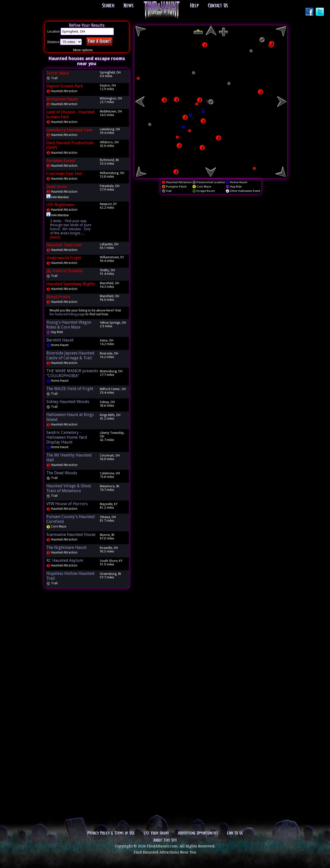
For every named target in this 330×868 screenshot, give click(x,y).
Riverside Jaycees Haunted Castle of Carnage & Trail (70, 355)
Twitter (320, 12)
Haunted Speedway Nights (71, 284)
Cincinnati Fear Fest (64, 174)
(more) (55, 237)
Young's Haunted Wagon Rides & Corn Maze (69, 325)
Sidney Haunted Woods (68, 402)
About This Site (165, 841)
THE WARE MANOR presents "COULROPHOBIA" (72, 373)
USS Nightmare (60, 205)
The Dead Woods (62, 473)
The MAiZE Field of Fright (70, 389)
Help (194, 6)
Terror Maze (58, 73)
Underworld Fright (64, 258)
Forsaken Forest (61, 161)
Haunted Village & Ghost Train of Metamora (69, 488)
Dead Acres (57, 187)
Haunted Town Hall (64, 245)
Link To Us (235, 833)
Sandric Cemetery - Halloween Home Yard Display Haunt (67, 437)
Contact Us (218, 6)
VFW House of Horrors (67, 504)
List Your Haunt (156, 833)
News (128, 6)
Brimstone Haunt (62, 99)
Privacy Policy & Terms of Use (111, 833)
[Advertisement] (87, 670)
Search (108, 6)
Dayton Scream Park (65, 86)
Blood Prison (58, 297)
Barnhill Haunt (60, 340)
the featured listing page (67, 314)
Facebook (310, 12)
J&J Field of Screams (65, 271)
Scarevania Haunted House (71, 535)
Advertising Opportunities (198, 833)
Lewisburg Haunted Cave (69, 130)
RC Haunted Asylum (65, 560)
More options (83, 50)
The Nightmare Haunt (66, 547)
